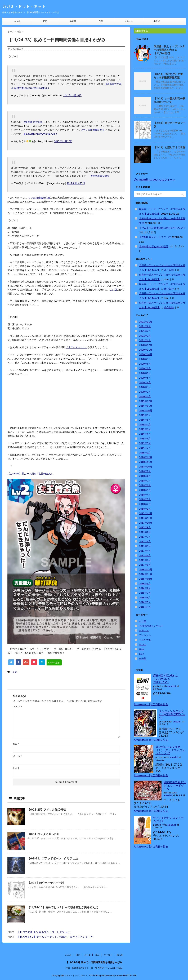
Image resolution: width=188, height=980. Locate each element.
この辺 (113, 290)
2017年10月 (146, 523)
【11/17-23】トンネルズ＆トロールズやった (43, 932)
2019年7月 (145, 425)
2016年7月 (145, 593)
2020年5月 (145, 378)
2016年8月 (145, 588)
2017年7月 (145, 537)
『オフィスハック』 (77, 347)
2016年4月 (145, 607)
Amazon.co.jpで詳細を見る (151, 704)
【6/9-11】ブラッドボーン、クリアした (53, 858)
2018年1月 (145, 509)
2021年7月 (145, 331)
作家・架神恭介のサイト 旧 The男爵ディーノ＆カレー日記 (94, 968)
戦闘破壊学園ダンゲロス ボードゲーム (175, 785)
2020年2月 (145, 392)
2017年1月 (145, 565)
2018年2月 (145, 504)
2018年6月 (145, 485)
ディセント (145, 635)
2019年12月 (146, 401)
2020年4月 (145, 382)
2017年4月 (145, 551)
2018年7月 (145, 481)
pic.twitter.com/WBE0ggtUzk (32, 88)
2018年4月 (145, 495)
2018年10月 (146, 467)
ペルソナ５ (145, 640)
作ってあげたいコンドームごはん (168, 819)
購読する (142, 31)
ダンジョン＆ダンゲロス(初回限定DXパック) (172, 714)
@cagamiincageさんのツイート (155, 179)
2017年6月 (145, 541)
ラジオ (143, 644)
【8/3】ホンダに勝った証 (43, 834)
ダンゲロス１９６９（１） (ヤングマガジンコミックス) (170, 750)
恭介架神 (169, 270)
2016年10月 (146, 579)
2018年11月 (146, 462)
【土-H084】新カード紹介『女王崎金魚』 (30, 474)
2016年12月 (146, 570)
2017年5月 (145, 546)
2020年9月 (145, 359)
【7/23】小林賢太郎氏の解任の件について (170, 100)
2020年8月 (145, 364)
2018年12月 (146, 457)
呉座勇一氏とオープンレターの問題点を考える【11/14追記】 (169, 50)
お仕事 (73, 21)
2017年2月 (145, 560)
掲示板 (157, 21)
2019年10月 (146, 410)
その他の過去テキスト (151, 626)
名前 (16, 744)
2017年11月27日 (72, 95)
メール (17, 756)
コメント (17, 706)
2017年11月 (146, 518)
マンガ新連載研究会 (39, 198)
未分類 (143, 659)
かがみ (17, 21)
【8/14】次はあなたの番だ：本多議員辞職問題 (168, 76)
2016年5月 (145, 602)
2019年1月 (145, 453)
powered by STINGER (125, 975)
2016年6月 (145, 598)
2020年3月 (145, 387)
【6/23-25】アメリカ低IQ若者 (47, 810)
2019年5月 (145, 434)
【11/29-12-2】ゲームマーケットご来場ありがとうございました (55, 937)
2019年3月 (145, 443)
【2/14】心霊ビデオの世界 (170, 147)
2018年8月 (145, 476)
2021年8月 (145, 326)
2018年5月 (145, 490)
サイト (16, 768)
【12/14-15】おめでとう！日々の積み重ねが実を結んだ (63, 907)
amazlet (172, 686)
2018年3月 (145, 499)
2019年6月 (145, 429)
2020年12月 (146, 345)
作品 (101, 21)
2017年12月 (146, 513)
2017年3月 (145, 555)
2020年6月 (145, 373)
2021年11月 (146, 322)
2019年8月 (145, 420)
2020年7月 (145, 368)
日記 (45, 21)
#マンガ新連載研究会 (93, 130)
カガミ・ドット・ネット (24, 6)
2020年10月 (146, 354)
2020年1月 (145, 396)
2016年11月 (146, 574)
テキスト (129, 21)
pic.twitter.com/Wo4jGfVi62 (40, 134)
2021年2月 (145, 336)
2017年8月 (145, 532)
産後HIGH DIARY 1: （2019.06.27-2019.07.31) (165, 679)
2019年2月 (145, 448)
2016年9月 (145, 584)
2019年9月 (145, 415)
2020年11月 (146, 350)
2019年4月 (145, 439)
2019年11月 (146, 406)
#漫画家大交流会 (33, 122)
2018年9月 (145, 471)
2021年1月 (145, 340)
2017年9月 (145, 527)
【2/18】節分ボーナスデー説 (46, 883)
